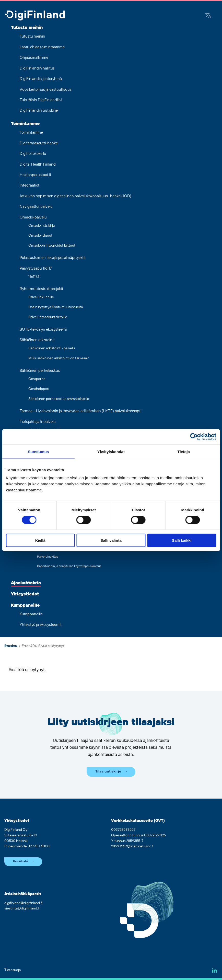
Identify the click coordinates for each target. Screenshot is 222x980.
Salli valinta (111, 540)
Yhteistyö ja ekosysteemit (41, 625)
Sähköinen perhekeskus (40, 371)
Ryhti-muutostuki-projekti (41, 289)
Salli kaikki (182, 540)
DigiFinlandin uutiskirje (39, 111)
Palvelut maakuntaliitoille (48, 317)
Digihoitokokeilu (33, 154)
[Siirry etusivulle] (35, 16)
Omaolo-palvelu (33, 217)
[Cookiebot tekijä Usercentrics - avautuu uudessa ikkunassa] (194, 437)
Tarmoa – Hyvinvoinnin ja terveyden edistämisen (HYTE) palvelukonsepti (80, 411)
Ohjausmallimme (34, 58)
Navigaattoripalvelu (36, 207)
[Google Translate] (208, 16)
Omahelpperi (39, 389)
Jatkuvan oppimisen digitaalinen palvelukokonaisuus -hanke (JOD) (75, 196)
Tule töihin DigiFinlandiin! (41, 100)
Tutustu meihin (27, 28)
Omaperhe (37, 379)
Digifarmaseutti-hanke (39, 143)
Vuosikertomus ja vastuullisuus (46, 90)
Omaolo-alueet (40, 236)
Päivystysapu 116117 (36, 268)
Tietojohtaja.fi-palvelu (38, 422)
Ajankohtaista (26, 583)
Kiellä (40, 540)
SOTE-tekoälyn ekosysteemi (43, 330)
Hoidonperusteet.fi (35, 175)
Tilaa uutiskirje (108, 771)
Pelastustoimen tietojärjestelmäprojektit (53, 258)
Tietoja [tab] (184, 451)
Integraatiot (30, 185)
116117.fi (34, 277)
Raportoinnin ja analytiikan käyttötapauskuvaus (69, 566)
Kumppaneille (25, 605)
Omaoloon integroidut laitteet (52, 246)
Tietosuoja (13, 970)
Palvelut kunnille (41, 297)
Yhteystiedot (25, 594)
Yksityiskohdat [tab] (111, 451)
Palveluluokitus (48, 557)
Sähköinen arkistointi (37, 340)
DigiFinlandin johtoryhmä (41, 79)
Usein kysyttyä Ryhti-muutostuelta (56, 307)
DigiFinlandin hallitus (37, 68)
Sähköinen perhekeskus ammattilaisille (59, 399)
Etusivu (11, 646)
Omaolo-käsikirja (42, 226)
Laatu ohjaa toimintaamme (42, 47)
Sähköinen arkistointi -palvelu (52, 348)
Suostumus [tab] (38, 451)
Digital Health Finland (38, 164)
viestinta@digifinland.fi (22, 908)
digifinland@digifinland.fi (23, 903)
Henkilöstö (21, 861)
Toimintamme (25, 124)
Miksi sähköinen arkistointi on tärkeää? (59, 358)
